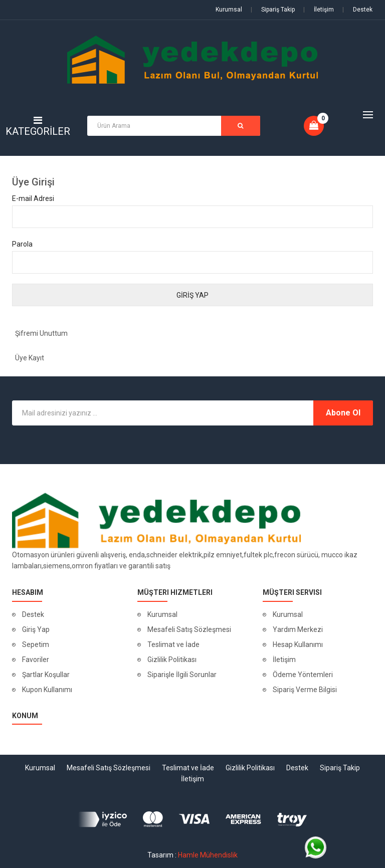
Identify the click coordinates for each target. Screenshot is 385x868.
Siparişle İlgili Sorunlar (182, 675)
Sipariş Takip (273, 10)
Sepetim (36, 644)
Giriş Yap (36, 629)
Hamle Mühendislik (208, 855)
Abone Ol (343, 413)
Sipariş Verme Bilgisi (305, 690)
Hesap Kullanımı (298, 644)
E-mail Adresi (33, 198)
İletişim (319, 10)
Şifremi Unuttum (41, 333)
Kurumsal (229, 10)
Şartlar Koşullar (46, 675)
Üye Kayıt (30, 358)
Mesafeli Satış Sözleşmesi (189, 629)
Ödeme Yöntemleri (303, 675)
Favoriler (36, 660)
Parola (22, 244)
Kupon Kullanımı (47, 690)
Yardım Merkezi (298, 629)
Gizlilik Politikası (172, 660)
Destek (357, 10)
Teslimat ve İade (173, 644)
